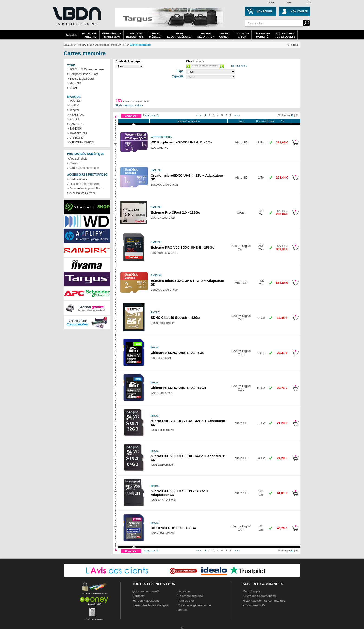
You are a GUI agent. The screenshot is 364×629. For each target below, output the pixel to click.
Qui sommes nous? (146, 591)
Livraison (184, 591)
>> (238, 115)
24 (297, 115)
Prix (282, 121)
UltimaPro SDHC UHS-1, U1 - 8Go (177, 353)
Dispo (271, 121)
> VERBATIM (75, 138)
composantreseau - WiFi (135, 35)
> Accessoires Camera (81, 193)
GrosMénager (156, 35)
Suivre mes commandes (259, 596)
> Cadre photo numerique (83, 168)
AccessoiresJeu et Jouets (285, 35)
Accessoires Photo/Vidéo (111, 45)
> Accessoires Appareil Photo (85, 189)
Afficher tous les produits (129, 105)
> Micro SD (74, 83)
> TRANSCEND (77, 133)
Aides (271, 3)
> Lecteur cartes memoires (84, 184)
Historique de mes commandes (264, 601)
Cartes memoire (140, 45)
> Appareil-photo (77, 159)
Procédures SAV (254, 605)
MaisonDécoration (206, 35)
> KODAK (73, 119)
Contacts (138, 596)
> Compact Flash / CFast (83, 74)
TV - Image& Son (242, 35)
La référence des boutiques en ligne (76, 19)
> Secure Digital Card (80, 79)
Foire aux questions (146, 601)
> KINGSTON (76, 115)
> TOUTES (74, 101)
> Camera (73, 163)
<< (198, 115)
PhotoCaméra (225, 35)
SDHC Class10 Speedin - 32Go (175, 318)
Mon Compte (251, 591)
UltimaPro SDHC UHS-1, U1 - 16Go (178, 388)
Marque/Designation (189, 121)
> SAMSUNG (75, 124)
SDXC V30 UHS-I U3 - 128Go (173, 528)
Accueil (72, 35)
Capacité (261, 121)
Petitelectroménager (180, 35)
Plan (288, 3)
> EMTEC (73, 105)
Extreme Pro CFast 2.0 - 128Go (175, 212)
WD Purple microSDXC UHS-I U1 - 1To (181, 142)
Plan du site (186, 601)
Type (241, 121)
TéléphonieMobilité (262, 35)
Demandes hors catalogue (150, 605)
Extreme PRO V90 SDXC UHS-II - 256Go (183, 248)
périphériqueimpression (112, 35)
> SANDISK (74, 129)
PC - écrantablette (90, 35)
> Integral (73, 110)
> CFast (72, 88)
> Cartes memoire (78, 179)
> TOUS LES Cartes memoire (85, 69)
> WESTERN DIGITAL (81, 143)
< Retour (293, 45)
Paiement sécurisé (190, 596)
